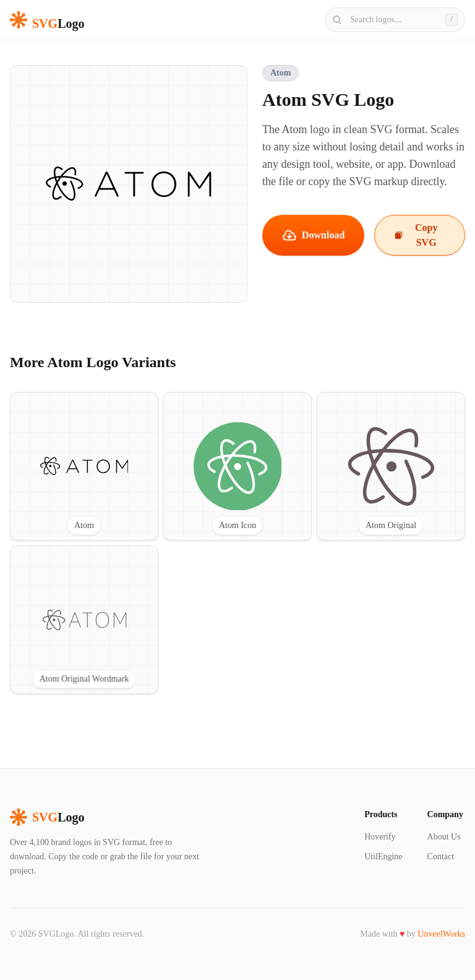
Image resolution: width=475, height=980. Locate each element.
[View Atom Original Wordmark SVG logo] (84, 620)
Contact (441, 856)
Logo (47, 817)
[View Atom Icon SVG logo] (237, 466)
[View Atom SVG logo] (84, 466)
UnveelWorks (441, 934)
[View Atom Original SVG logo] (391, 466)
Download (313, 235)
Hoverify (380, 837)
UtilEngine (383, 856)
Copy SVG (416, 235)
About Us (444, 837)
